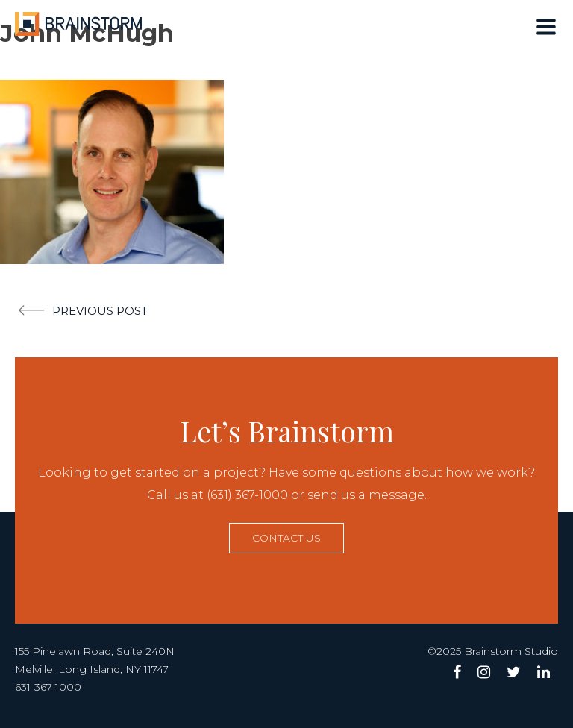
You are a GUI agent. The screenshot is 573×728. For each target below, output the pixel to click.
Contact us (286, 538)
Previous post (100, 311)
